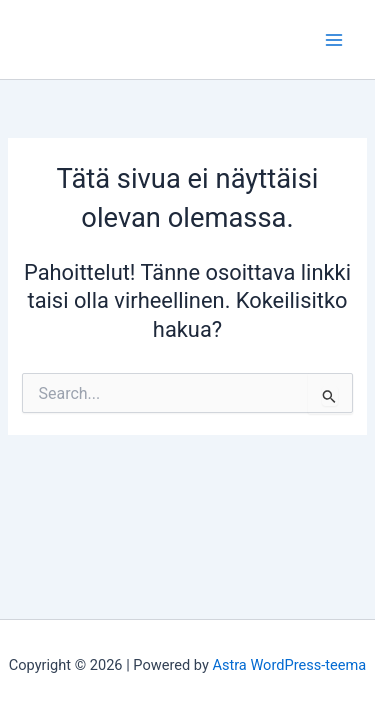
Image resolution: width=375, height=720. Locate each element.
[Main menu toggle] (334, 40)
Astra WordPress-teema (289, 665)
